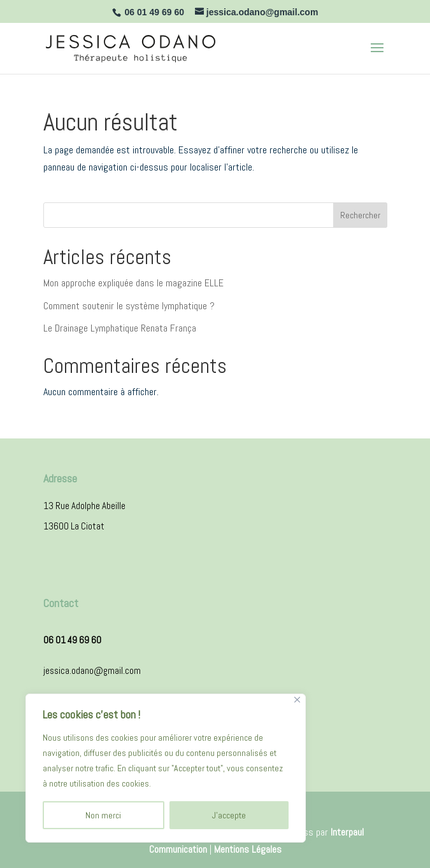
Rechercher (360, 215)
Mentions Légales (248, 849)
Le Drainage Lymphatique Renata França (120, 328)
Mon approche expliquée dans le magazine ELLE (133, 283)
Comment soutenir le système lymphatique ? (129, 306)
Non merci (103, 815)
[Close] (297, 700)
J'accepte (229, 815)
